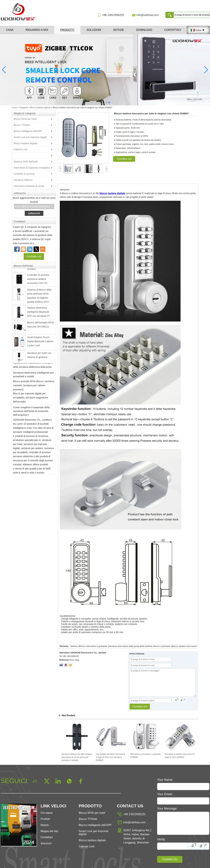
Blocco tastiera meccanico (184, 646)
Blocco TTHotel (22, 125)
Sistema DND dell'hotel (26, 162)
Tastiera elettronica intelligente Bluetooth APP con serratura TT (39, 313)
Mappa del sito (49, 831)
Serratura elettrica (23, 180)
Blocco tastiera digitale (40, 108)
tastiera (74, 646)
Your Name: (165, 780)
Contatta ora (34, 256)
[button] (101, 102)
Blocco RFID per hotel (25, 119)
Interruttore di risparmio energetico (32, 168)
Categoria (23, 108)
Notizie (119, 30)
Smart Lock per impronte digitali (30, 137)
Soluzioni (94, 30)
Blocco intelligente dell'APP (28, 131)
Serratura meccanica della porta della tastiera (130, 646)
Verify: (161, 839)
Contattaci (173, 30)
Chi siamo (46, 813)
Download (144, 30)
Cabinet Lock (20, 149)
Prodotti (67, 30)
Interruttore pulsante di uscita (29, 186)
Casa (10, 30)
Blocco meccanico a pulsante (93, 646)
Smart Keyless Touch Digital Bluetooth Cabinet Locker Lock (40, 343)
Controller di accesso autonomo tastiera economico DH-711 (38, 280)
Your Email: (165, 794)
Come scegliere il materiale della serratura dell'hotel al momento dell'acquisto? (31, 412)
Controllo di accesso (24, 174)
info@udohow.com (148, 15)
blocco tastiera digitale (112, 193)
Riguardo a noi (37, 30)
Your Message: (167, 809)
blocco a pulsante (162, 646)
